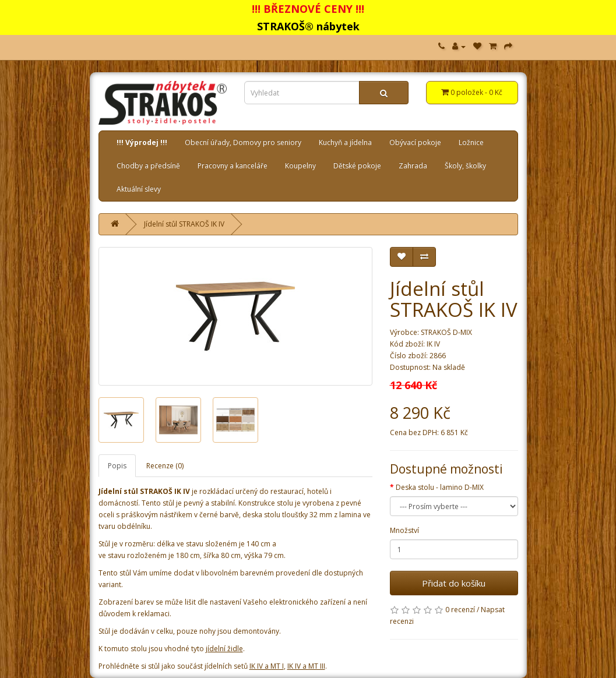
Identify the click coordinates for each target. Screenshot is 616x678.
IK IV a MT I (267, 666)
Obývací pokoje (415, 142)
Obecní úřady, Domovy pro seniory (243, 142)
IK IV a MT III (306, 666)
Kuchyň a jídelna (345, 142)
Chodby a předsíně (148, 166)
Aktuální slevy (139, 189)
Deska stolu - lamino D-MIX (440, 487)
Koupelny (300, 166)
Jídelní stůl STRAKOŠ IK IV (184, 224)
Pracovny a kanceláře (233, 166)
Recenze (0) (165, 466)
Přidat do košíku (454, 583)
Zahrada (413, 166)
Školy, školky (465, 166)
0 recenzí (460, 610)
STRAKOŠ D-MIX (446, 332)
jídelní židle (224, 649)
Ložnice (471, 142)
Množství (404, 530)
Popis (117, 466)
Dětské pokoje (357, 166)
